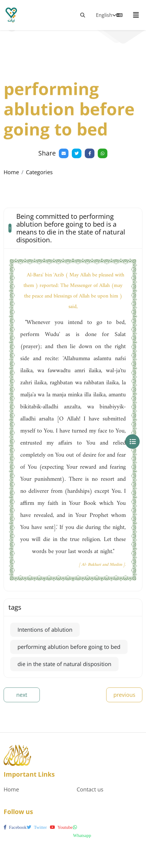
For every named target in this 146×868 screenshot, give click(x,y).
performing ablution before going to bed (69, 647)
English (109, 15)
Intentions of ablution (45, 630)
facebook (15, 827)
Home (11, 172)
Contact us (90, 789)
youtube (61, 827)
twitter (37, 827)
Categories (39, 172)
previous (124, 695)
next (22, 695)
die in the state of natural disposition (64, 664)
